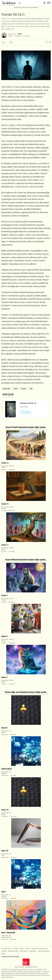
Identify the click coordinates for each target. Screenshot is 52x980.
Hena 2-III (5, 851)
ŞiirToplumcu (6, 773)
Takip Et (20, 34)
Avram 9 (4, 595)
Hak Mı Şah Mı (6, 769)
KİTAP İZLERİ (8, 395)
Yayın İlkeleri (24, 951)
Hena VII (4, 728)
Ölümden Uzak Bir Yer (28, 403)
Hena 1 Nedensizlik (8, 933)
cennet (16, 389)
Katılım (21, 949)
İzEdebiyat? (33, 951)
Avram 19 (5, 463)
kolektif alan (6, 389)
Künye (3, 954)
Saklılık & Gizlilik (13, 951)
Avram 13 (5, 504)
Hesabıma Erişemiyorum (40, 949)
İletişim (28, 949)
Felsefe (10, 36)
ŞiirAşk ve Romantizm (6, 936)
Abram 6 (4, 636)
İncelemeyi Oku (26, 412)
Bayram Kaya (12, 34)
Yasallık (4, 951)
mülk (31, 389)
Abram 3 (4, 677)
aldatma (24, 389)
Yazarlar (15, 949)
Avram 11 (5, 545)
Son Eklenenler (6, 949)
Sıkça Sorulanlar (44, 951)
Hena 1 (4, 892)
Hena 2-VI (5, 810)
